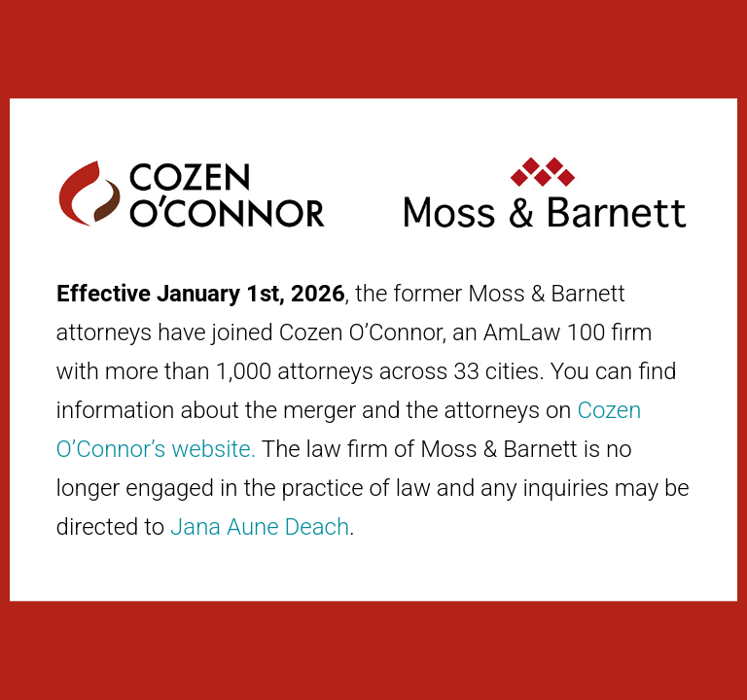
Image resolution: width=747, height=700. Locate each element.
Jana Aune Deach (260, 527)
